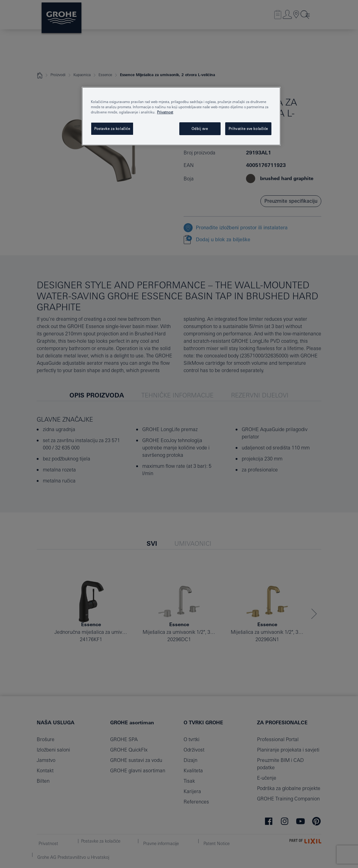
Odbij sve (200, 129)
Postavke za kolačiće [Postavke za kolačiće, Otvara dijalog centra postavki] (112, 129)
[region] (181, 116)
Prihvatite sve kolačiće (248, 129)
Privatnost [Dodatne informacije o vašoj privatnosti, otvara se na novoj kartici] (165, 112)
